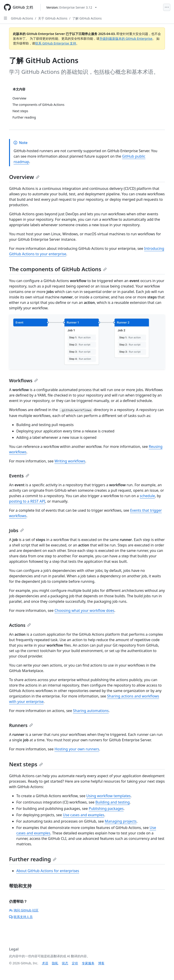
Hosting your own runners (77, 749)
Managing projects (121, 821)
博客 (101, 963)
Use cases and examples (84, 815)
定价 (75, 963)
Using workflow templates (109, 796)
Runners (21, 725)
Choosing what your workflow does (84, 610)
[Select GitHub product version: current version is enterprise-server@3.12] (71, 7)
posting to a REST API (27, 501)
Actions (20, 625)
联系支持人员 (21, 917)
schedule (147, 496)
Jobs (16, 530)
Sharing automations (91, 711)
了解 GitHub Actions (87, 18)
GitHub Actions (22, 18)
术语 (45, 963)
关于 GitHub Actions (53, 18)
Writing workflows (70, 461)
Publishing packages (106, 809)
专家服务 (88, 963)
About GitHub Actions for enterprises (48, 871)
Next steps (26, 764)
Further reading (33, 859)
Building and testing (112, 802)
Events (19, 476)
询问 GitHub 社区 (24, 910)
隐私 (55, 963)
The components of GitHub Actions (58, 269)
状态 (65, 963)
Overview (24, 177)
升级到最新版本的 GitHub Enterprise (126, 38)
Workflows (23, 381)
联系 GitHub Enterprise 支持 (56, 43)
